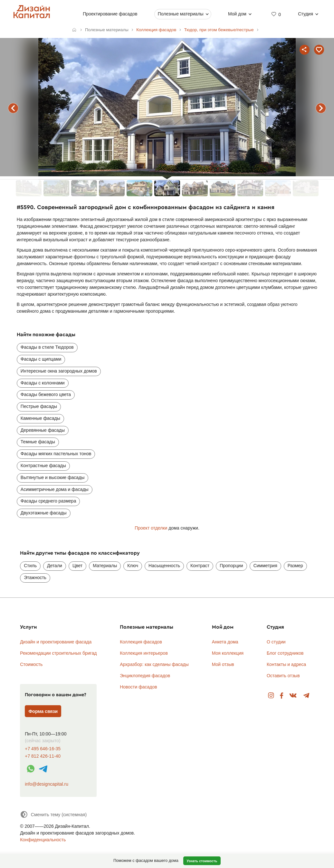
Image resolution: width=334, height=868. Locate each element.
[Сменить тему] (53, 814)
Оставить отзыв (283, 676)
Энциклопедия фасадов (145, 676)
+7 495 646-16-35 (43, 749)
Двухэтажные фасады (44, 513)
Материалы (105, 566)
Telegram (306, 696)
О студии (276, 642)
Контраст (200, 566)
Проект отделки (151, 528)
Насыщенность (164, 566)
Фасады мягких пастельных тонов (56, 454)
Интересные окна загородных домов (59, 371)
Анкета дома (225, 642)
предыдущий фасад (13, 108)
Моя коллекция (228, 653)
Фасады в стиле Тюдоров (47, 347)
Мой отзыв (223, 664)
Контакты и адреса (286, 664)
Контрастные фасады (43, 466)
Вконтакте (293, 696)
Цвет (77, 566)
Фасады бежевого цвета (46, 394)
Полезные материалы (181, 14)
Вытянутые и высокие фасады (52, 477)
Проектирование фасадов (110, 14)
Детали (55, 566)
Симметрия (265, 566)
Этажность (35, 577)
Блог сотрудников (285, 653)
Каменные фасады (40, 418)
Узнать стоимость (202, 861)
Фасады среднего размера (48, 501)
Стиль (30, 566)
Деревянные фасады (43, 430)
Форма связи (43, 711)
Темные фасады (38, 442)
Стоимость (31, 664)
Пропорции (231, 566)
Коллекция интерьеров (144, 653)
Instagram (271, 696)
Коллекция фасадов (141, 642)
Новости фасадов (138, 687)
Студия (306, 14)
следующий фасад (321, 108)
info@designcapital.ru (47, 784)
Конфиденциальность (43, 840)
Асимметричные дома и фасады (55, 489)
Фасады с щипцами (41, 359)
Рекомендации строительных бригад (58, 653)
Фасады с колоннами (43, 383)
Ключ (133, 566)
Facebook (282, 696)
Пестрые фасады (39, 406)
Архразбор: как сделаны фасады (154, 664)
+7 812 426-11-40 (43, 756)
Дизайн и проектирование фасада (56, 642)
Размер (295, 566)
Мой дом (237, 14)
